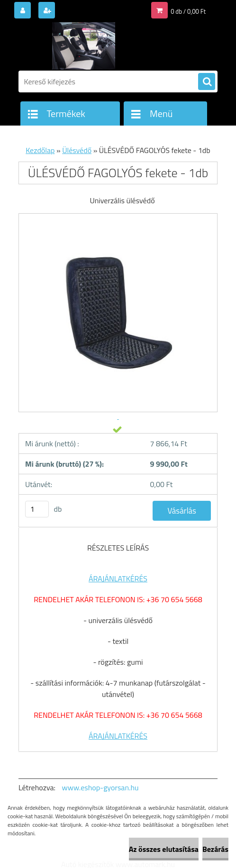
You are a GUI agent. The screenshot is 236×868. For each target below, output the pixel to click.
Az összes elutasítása (164, 849)
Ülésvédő (77, 150)
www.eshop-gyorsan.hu (100, 787)
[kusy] (37, 509)
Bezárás (215, 849)
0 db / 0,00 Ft (188, 11)
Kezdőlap (40, 150)
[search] (207, 82)
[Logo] (84, 46)
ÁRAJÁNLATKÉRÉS (118, 579)
